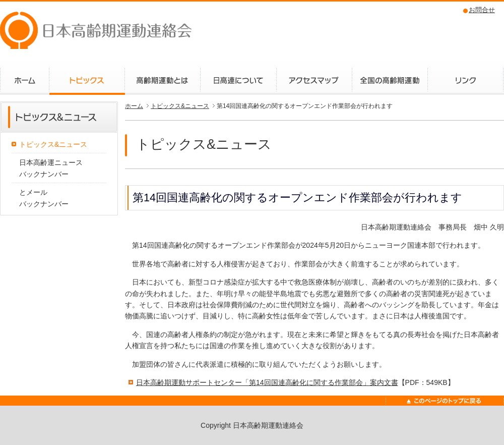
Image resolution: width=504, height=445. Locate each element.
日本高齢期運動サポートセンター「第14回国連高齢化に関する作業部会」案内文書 (267, 382)
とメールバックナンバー (44, 198)
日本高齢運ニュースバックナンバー (51, 168)
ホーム (134, 106)
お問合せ (482, 10)
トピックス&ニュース (53, 144)
